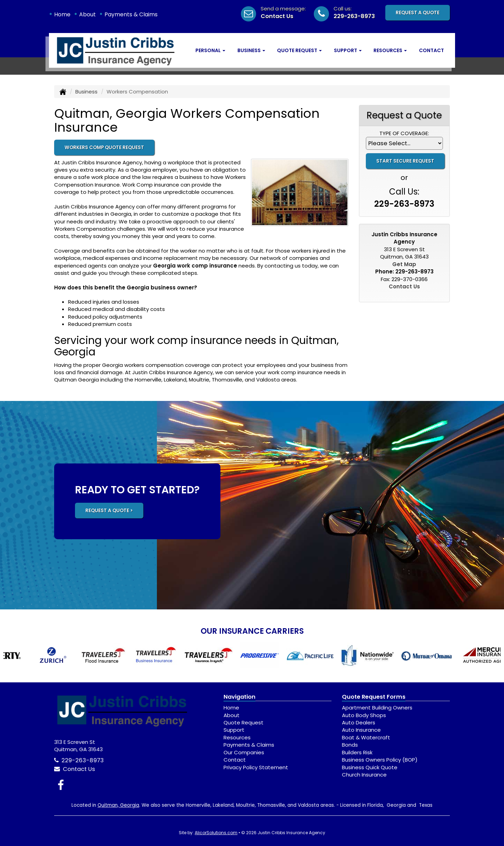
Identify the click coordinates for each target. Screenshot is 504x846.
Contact (431, 50)
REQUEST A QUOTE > (109, 511)
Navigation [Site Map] (240, 697)
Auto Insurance (361, 730)
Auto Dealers (359, 722)
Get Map (404, 264)
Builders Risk (357, 752)
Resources (237, 737)
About (87, 14)
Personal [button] (210, 50)
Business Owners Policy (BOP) (380, 760)
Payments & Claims (131, 14)
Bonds (350, 745)
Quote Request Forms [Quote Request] (374, 697)
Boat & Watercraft (366, 737)
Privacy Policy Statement (256, 767)
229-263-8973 (354, 16)
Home (62, 14)
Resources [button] (390, 50)
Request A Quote (418, 13)
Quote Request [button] (299, 50)
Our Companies (244, 752)
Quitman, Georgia (118, 805)
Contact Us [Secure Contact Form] (404, 286)
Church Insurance (364, 775)
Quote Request (243, 722)
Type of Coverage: (404, 133)
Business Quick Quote (370, 767)
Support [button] (348, 50)
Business (86, 92)
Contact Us (277, 16)
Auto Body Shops (364, 715)
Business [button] (251, 50)
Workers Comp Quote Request (104, 147)
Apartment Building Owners (377, 708)
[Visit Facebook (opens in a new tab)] (61, 785)
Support (234, 730)
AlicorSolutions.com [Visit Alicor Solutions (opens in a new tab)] (216, 833)
